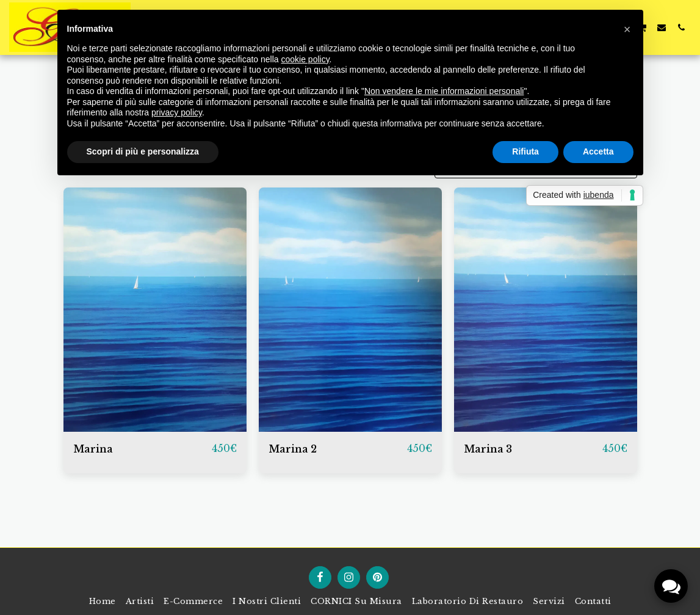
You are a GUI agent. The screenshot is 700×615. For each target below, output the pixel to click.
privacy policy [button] (177, 112)
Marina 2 (293, 449)
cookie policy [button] (305, 59)
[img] (155, 310)
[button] (662, 27)
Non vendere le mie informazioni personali (444, 91)
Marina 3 (488, 449)
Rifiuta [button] (525, 151)
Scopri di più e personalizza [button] (143, 151)
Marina (93, 449)
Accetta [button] (598, 151)
